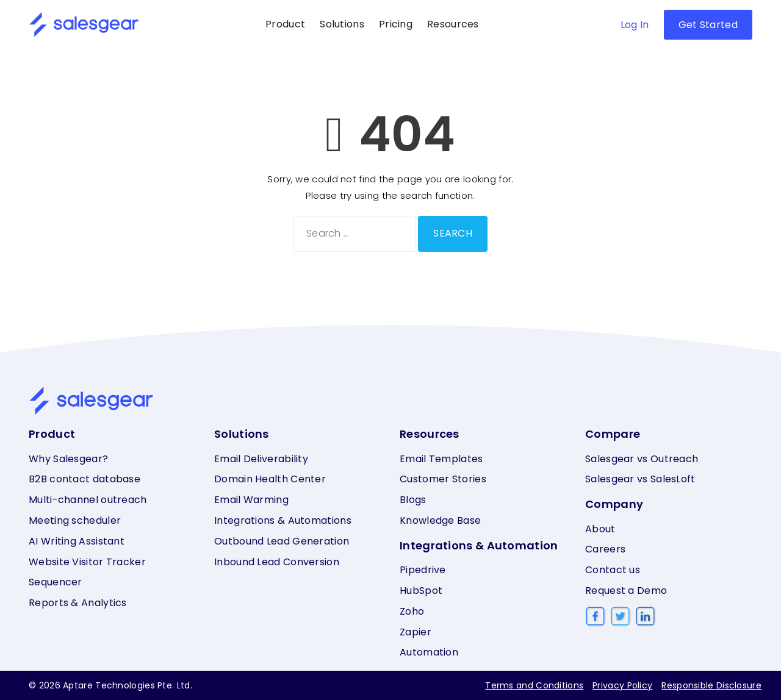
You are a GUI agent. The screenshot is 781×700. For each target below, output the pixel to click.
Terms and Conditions (534, 685)
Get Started (708, 25)
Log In (635, 25)
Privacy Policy (622, 685)
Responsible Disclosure (711, 685)
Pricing (396, 24)
